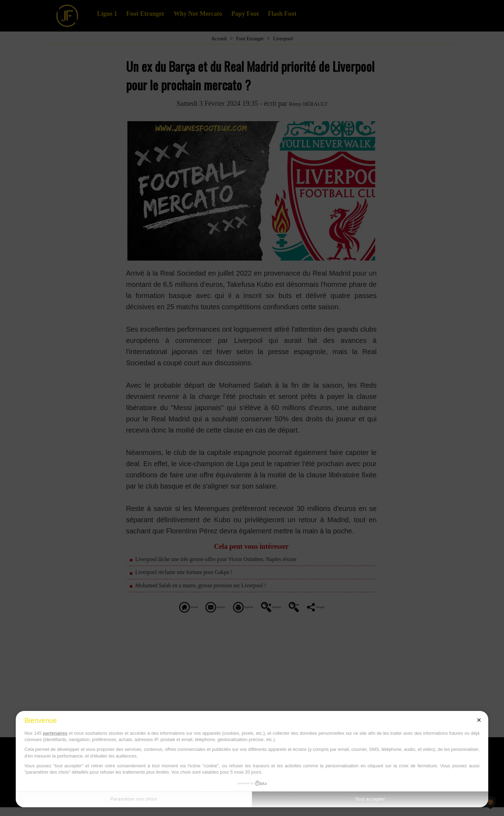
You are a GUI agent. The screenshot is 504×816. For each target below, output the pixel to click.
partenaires (55, 733)
